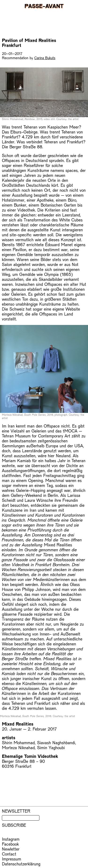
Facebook (10, 844)
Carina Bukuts (45, 58)
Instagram (11, 839)
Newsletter (16, 811)
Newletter (11, 849)
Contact (9, 854)
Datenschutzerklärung (21, 864)
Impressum (11, 859)
